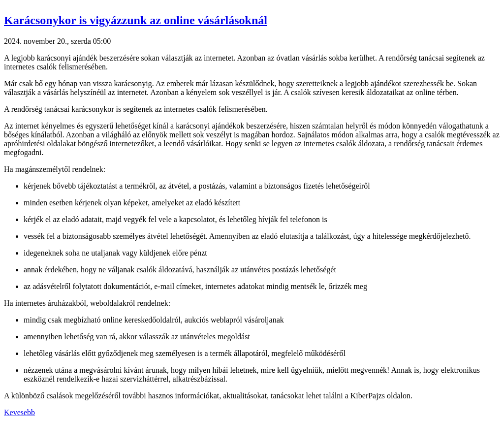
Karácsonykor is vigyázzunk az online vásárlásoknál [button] (136, 20)
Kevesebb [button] (19, 412)
